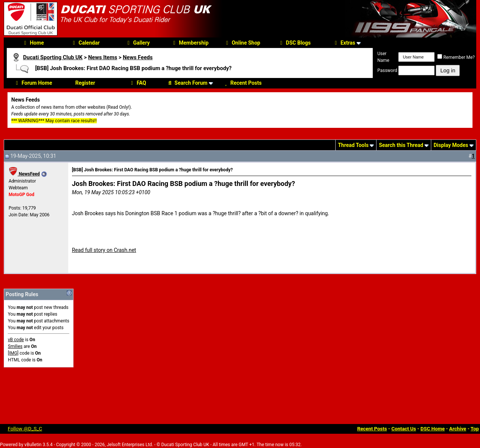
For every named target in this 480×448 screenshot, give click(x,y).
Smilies (15, 346)
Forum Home (33, 83)
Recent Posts (242, 83)
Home (33, 43)
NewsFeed (24, 174)
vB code (16, 340)
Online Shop (242, 43)
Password (387, 70)
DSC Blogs (294, 43)
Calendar (85, 43)
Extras (344, 43)
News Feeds (138, 57)
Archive (458, 429)
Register (85, 83)
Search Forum (187, 83)
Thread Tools (353, 145)
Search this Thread (401, 145)
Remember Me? (456, 57)
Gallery (137, 43)
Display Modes (451, 145)
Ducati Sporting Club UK (53, 57)
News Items (103, 57)
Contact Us (404, 429)
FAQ (137, 83)
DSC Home (433, 429)
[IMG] (13, 353)
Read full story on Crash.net (104, 250)
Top (475, 429)
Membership (190, 43)
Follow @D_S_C (25, 429)
